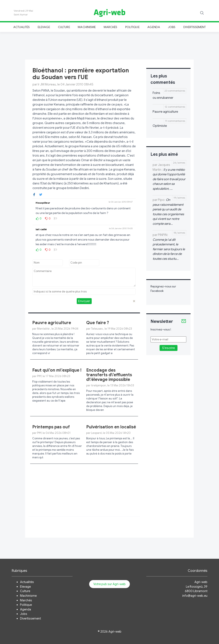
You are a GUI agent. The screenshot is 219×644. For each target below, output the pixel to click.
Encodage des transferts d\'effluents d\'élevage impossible (109, 375)
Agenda (154, 27)
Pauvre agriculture (52, 323)
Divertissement (195, 27)
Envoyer (84, 301)
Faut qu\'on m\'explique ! (57, 370)
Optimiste (160, 126)
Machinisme (87, 27)
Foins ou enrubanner (163, 95)
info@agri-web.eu (195, 596)
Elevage (44, 27)
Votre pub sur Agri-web (109, 584)
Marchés (110, 27)
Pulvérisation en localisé (111, 427)
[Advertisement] (110, 45)
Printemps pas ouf (51, 427)
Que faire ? (98, 323)
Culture (64, 27)
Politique (132, 27)
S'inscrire (169, 348)
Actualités (22, 27)
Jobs (172, 27)
